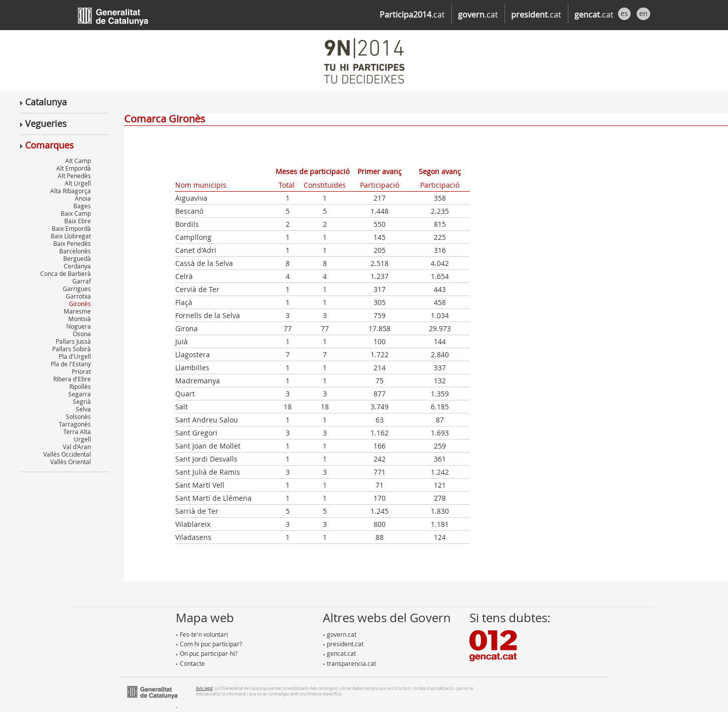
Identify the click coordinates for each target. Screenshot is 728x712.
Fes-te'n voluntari (202, 634)
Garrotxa (78, 296)
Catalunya (43, 102)
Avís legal (204, 688)
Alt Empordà (74, 168)
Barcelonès (75, 251)
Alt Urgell (78, 183)
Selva (83, 409)
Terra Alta (77, 432)
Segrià (82, 401)
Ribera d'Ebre (72, 379)
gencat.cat (339, 653)
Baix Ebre (78, 221)
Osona (82, 334)
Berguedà (77, 258)
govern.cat (340, 634)
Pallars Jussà (73, 341)
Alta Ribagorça (71, 191)
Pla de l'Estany (71, 364)
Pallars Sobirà (72, 349)
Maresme (77, 311)
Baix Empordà (71, 228)
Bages (82, 206)
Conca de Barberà (66, 273)
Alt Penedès (74, 176)
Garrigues (77, 289)
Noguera (79, 326)
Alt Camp (78, 161)
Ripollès (80, 386)
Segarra (80, 394)
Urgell (82, 439)
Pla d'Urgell (75, 356)
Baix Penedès (72, 243)
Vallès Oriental (71, 462)
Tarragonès (75, 424)
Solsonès (78, 416)
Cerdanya (77, 266)
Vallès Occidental (67, 454)
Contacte (190, 663)
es (624, 13)
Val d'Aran (77, 447)
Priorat (81, 371)
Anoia (83, 198)
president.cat (343, 644)
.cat (412, 15)
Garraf (82, 281)
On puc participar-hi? (207, 653)
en (643, 13)
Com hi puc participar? (209, 644)
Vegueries (43, 123)
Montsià (80, 319)
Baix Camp (76, 213)
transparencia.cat (349, 663)
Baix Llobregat (71, 236)
